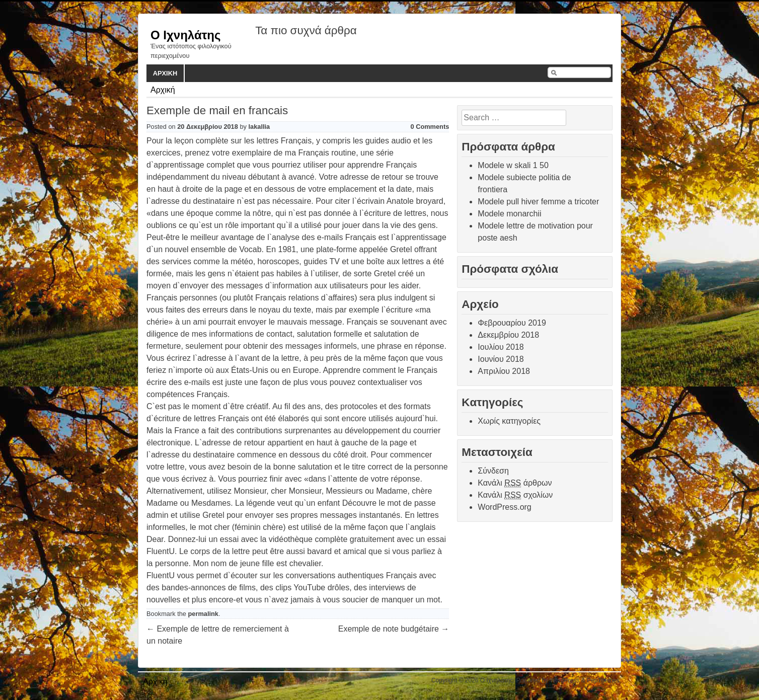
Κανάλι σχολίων (515, 495)
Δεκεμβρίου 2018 (508, 335)
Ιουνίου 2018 (501, 359)
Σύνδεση (493, 471)
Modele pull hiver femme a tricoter (538, 202)
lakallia (259, 127)
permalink (203, 614)
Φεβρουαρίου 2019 (512, 323)
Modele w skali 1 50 (513, 165)
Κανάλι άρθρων (515, 483)
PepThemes (603, 680)
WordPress (564, 680)
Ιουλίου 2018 (501, 347)
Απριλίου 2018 (504, 371)
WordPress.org (504, 507)
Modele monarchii (509, 214)
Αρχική (165, 73)
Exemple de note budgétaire (394, 629)
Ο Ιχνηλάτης (186, 35)
